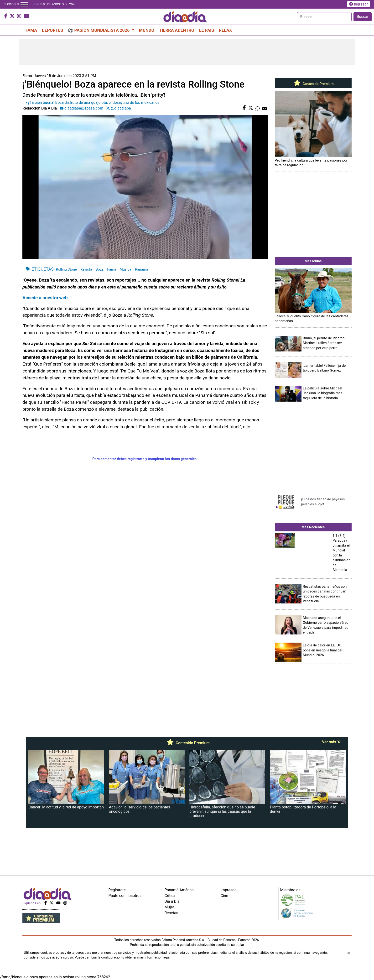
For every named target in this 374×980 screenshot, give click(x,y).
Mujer (169, 907)
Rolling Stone (66, 269)
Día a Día (172, 901)
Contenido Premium (313, 84)
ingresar (358, 4)
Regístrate (117, 890)
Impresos (229, 890)
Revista (86, 269)
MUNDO (146, 30)
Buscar (363, 17)
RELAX (225, 30)
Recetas (171, 913)
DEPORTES (52, 30)
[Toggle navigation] (24, 4)
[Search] (324, 17)
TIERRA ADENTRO (177, 30)
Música (126, 269)
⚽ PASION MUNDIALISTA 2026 (99, 30)
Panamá (141, 269)
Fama (112, 269)
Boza (100, 269)
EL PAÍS (206, 30)
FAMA (31, 30)
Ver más (331, 742)
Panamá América (179, 890)
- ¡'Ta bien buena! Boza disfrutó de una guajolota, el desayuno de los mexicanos (93, 102)
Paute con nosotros (125, 896)
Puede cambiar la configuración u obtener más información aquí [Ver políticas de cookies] (122, 957)
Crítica (170, 896)
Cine (224, 896)
